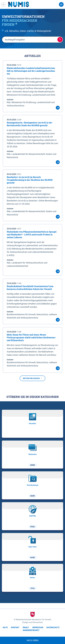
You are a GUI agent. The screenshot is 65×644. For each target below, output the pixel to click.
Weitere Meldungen (32, 378)
